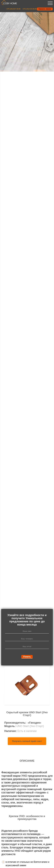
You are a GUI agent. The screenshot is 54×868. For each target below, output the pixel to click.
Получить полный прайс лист (27, 741)
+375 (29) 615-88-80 (29, 9)
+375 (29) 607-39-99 (13, 9)
